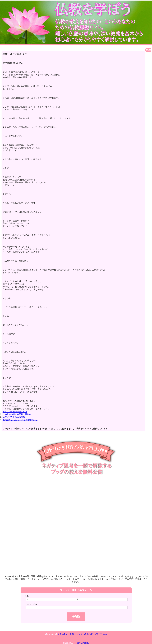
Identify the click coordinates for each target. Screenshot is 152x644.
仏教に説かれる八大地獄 (14, 417)
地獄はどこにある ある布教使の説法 (20, 420)
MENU (149, 50)
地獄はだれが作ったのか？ (15, 412)
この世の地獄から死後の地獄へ (17, 414)
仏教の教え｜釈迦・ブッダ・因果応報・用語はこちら (82, 634)
